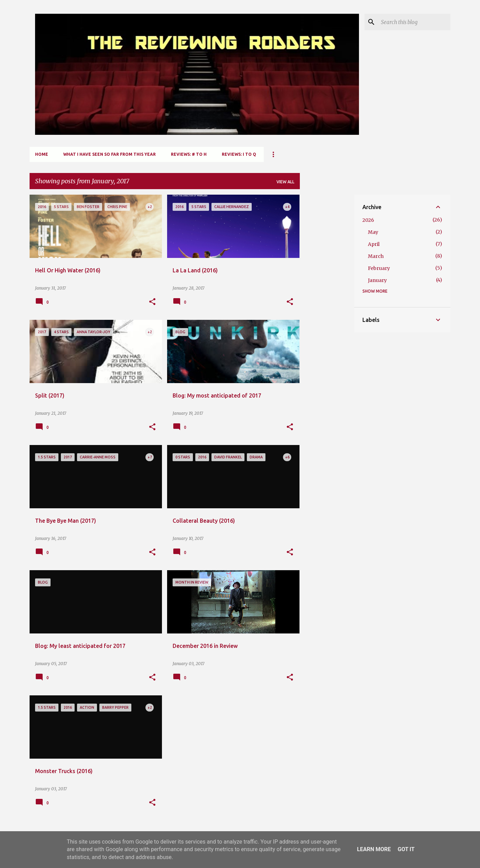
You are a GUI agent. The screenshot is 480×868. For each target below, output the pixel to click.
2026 (368, 220)
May (373, 232)
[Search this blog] (414, 22)
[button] (152, 302)
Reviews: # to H (189, 154)
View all (285, 182)
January (377, 280)
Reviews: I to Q (239, 154)
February (379, 268)
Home (42, 154)
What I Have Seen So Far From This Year (110, 154)
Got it (406, 849)
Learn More (374, 849)
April (374, 244)
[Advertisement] (327, 298)
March (376, 256)
